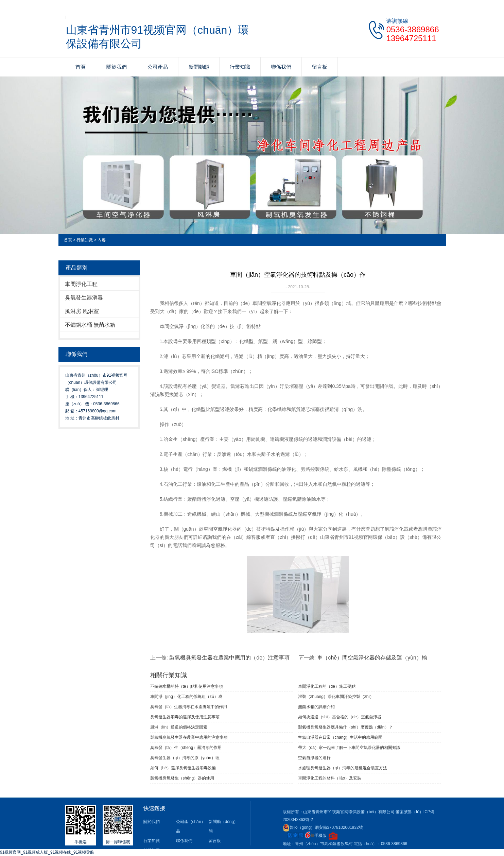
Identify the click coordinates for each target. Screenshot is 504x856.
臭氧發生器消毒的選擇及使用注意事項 (185, 717)
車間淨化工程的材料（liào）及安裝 (330, 778)
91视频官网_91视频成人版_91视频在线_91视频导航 (47, 852)
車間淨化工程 (81, 284)
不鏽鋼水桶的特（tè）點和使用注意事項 (187, 686)
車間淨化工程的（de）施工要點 (327, 686)
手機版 (320, 836)
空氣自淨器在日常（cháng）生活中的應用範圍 (340, 737)
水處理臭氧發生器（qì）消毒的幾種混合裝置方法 (343, 768)
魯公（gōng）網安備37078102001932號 (323, 828)
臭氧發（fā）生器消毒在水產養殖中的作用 (189, 707)
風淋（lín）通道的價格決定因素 (179, 727)
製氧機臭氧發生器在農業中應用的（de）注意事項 (229, 658)
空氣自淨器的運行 (314, 758)
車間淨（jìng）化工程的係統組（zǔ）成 (186, 697)
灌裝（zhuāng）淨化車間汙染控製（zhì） (336, 697)
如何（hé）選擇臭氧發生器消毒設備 (183, 768)
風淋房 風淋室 (82, 311)
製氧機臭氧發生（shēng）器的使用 (182, 778)
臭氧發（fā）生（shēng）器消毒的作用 (186, 748)
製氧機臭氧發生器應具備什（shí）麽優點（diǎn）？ (345, 727)
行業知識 (240, 67)
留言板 (320, 67)
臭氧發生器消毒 (84, 298)
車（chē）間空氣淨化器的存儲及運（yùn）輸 (372, 658)
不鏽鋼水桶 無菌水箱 (90, 325)
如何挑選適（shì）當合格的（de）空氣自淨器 (340, 717)
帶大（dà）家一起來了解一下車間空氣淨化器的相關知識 (349, 748)
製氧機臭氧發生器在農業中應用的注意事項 (189, 737)
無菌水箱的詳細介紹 (316, 707)
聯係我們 (281, 67)
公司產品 (158, 67)
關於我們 (117, 67)
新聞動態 (199, 67)
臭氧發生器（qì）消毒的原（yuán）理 (185, 758)
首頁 (81, 67)
